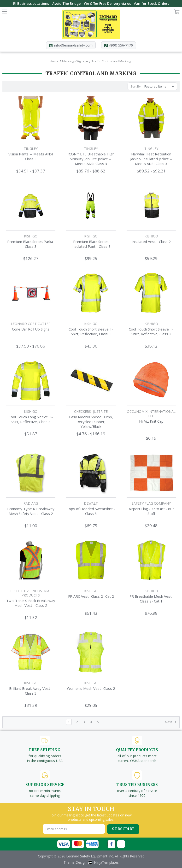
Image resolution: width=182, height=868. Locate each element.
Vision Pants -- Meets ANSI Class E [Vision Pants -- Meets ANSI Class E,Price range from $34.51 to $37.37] (31, 156)
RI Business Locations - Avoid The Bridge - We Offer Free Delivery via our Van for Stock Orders (91, 3)
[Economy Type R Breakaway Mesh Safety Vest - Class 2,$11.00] (31, 473)
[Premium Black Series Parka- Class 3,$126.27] (31, 206)
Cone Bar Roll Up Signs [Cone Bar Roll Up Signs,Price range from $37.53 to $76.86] (31, 329)
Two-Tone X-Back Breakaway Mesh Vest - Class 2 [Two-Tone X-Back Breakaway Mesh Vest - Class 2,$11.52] (31, 603)
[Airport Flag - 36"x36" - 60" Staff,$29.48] (151, 473)
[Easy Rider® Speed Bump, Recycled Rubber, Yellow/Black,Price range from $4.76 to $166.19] (91, 381)
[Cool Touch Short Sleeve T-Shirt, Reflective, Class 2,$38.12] (151, 293)
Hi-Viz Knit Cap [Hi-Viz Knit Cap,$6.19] (151, 421)
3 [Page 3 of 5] (84, 722)
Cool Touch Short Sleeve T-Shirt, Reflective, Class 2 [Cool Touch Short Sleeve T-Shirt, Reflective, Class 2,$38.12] (151, 331)
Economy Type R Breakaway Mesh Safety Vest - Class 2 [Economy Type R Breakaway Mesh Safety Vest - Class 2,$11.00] (31, 511)
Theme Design (75, 862)
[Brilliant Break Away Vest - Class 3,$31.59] (31, 652)
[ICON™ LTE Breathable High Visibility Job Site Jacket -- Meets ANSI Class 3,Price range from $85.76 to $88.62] (91, 118)
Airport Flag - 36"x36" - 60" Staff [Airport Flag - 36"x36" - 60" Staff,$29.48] (151, 511)
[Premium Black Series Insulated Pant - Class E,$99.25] (91, 206)
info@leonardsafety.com (73, 45)
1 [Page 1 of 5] (69, 722)
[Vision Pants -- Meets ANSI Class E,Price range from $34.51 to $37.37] (31, 118)
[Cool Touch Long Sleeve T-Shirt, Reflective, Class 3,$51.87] (31, 381)
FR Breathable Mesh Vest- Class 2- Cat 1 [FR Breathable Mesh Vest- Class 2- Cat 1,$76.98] (151, 599)
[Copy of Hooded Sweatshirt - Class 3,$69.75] (91, 473)
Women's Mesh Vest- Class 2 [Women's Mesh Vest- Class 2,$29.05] (91, 688)
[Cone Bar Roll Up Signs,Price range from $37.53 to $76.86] (31, 293)
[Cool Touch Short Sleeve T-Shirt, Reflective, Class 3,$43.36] (91, 293)
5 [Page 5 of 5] (98, 722)
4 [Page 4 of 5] (91, 722)
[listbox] (160, 86)
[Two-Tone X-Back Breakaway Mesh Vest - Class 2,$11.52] (31, 560)
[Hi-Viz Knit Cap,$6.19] (151, 381)
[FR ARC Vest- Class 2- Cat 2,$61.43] (91, 560)
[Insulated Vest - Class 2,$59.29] (151, 206)
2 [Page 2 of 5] (77, 722)
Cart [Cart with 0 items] (177, 13)
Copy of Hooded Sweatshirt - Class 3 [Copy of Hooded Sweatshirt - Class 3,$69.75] (91, 511)
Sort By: (136, 86)
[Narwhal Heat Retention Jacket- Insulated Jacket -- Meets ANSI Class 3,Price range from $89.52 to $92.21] (151, 118)
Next (171, 722)
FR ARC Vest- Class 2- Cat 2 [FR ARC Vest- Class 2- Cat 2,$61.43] (91, 596)
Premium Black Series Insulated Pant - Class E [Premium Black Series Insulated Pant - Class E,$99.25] (91, 244)
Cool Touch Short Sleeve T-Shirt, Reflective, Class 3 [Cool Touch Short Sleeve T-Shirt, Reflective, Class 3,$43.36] (91, 331)
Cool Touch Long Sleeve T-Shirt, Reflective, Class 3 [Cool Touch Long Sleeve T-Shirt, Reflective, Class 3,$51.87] (31, 419)
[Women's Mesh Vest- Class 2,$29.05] (91, 652)
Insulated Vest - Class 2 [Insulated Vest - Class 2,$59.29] (151, 242)
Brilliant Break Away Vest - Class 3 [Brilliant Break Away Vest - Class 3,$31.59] (31, 691)
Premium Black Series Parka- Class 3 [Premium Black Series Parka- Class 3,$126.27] (31, 244)
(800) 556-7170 (121, 45)
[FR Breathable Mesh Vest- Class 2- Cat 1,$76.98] (151, 560)
